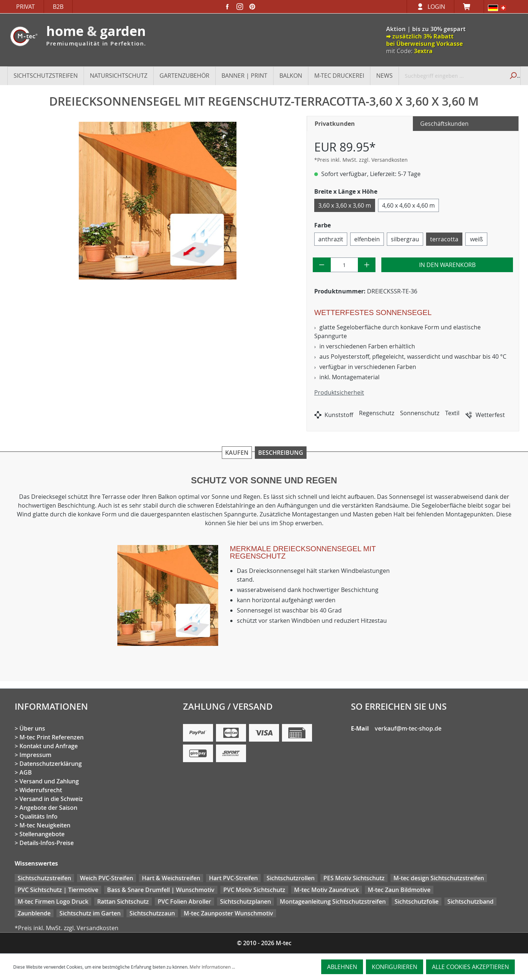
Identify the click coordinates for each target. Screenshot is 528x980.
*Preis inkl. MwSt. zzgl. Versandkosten (361, 160)
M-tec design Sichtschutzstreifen (439, 878)
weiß (476, 239)
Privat (25, 7)
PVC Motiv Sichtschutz (254, 890)
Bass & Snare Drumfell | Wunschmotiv (161, 890)
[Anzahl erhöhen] (367, 265)
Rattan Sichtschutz (123, 902)
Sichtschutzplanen (245, 902)
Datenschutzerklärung (51, 764)
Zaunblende (34, 913)
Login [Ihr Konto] (436, 7)
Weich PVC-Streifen (107, 878)
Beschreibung (281, 453)
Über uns (32, 728)
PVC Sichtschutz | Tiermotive (58, 890)
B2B (58, 7)
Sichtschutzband (470, 902)
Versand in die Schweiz (51, 799)
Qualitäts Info (38, 816)
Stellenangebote (42, 834)
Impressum (35, 755)
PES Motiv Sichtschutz (354, 878)
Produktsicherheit (339, 392)
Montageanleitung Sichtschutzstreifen (333, 902)
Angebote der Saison (48, 808)
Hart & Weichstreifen (171, 878)
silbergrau (405, 239)
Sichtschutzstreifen (44, 878)
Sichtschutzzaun (152, 913)
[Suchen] (512, 76)
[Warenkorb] (469, 7)
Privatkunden (335, 124)
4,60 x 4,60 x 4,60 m (408, 205)
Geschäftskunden (444, 124)
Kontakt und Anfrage (49, 746)
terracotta (444, 239)
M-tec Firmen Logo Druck (53, 902)
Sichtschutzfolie (417, 902)
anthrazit (331, 239)
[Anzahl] (344, 265)
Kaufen (237, 453)
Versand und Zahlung (49, 781)
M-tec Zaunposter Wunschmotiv (228, 913)
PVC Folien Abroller (184, 902)
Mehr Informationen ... (212, 967)
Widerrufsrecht (41, 790)
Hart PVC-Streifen (233, 878)
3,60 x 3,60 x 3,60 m (345, 205)
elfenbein (367, 239)
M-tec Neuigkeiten (45, 825)
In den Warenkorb (447, 265)
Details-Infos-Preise (47, 843)
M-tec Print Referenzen (52, 737)
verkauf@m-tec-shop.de (408, 728)
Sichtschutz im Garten (90, 913)
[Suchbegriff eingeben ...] (452, 76)
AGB (26, 772)
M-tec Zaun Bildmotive (399, 890)
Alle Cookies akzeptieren (470, 967)
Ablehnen (342, 967)
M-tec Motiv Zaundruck (327, 890)
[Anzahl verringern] (322, 265)
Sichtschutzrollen (291, 878)
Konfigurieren (395, 967)
